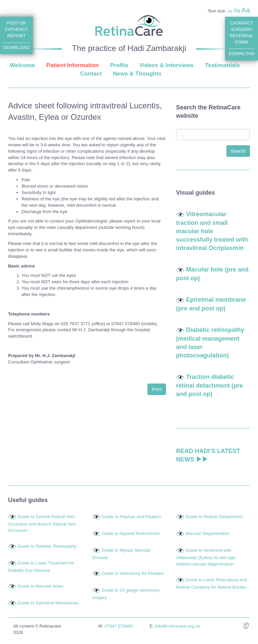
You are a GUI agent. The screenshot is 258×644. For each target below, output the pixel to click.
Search (238, 151)
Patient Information (73, 65)
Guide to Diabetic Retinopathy (47, 546)
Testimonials (222, 65)
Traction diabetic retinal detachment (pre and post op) (209, 385)
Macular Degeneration (208, 533)
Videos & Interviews (167, 65)
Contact (91, 73)
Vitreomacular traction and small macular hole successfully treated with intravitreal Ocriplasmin (212, 231)
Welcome (22, 65)
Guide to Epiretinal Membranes (48, 603)
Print (157, 389)
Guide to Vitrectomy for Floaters (133, 573)
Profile (119, 65)
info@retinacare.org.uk (178, 626)
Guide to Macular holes (41, 586)
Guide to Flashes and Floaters (132, 517)
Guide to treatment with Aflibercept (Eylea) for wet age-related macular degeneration (206, 557)
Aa (230, 11)
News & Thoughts (137, 73)
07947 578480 (119, 626)
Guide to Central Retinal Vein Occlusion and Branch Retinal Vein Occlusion (42, 524)
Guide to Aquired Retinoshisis (131, 533)
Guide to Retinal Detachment (214, 517)
